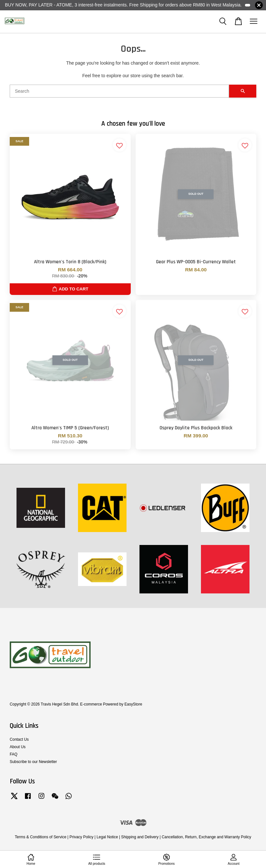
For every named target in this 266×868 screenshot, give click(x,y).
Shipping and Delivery (140, 837)
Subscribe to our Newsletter (33, 762)
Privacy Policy (82, 837)
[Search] (119, 91)
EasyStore (133, 704)
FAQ (14, 754)
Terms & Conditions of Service (41, 837)
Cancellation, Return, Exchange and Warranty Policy (207, 837)
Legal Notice (107, 837)
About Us (18, 747)
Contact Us (19, 739)
